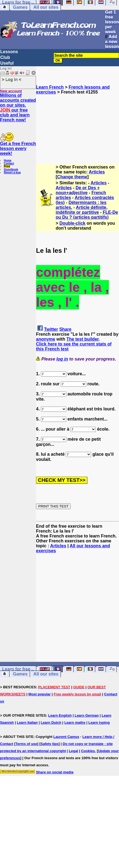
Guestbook (11, 169)
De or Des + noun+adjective (78, 190)
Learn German (87, 715)
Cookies (88, 751)
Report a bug (12, 172)
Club (5, 57)
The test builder (82, 339)
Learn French (50, 87)
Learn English (60, 715)
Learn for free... (18, 669)
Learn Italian (27, 723)
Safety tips (50, 744)
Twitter (51, 329)
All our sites (46, 7)
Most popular (40, 694)
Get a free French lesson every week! (18, 148)
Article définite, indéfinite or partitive (82, 210)
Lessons (9, 52)
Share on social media (55, 772)
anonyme (46, 339)
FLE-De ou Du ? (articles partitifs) (87, 215)
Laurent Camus (66, 737)
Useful (7, 63)
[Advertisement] (78, 122)
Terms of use (26, 744)
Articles (97, 172)
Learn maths (75, 723)
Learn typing (99, 723)
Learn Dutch (51, 723)
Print (7, 166)
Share (65, 329)
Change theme (72, 177)
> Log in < (12, 79)
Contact (9, 163)
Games (20, 7)
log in (62, 359)
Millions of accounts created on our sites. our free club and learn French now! (18, 108)
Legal (73, 751)
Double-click (72, 223)
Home (8, 160)
